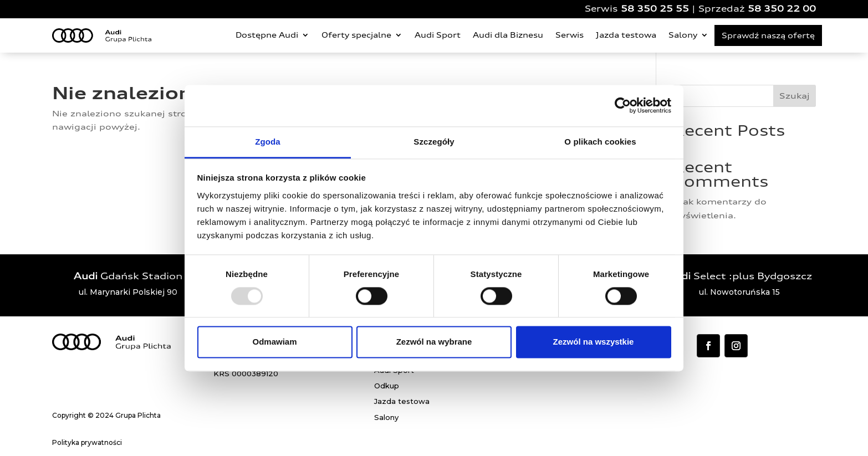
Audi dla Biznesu (508, 35)
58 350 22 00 (782, 9)
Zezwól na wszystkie (594, 342)
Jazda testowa (626, 35)
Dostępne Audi (267, 35)
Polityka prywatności (87, 442)
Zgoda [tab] (268, 142)
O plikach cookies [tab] (600, 142)
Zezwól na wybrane (434, 342)
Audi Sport (438, 35)
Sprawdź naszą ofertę (768, 35)
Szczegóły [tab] (434, 142)
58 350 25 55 (655, 9)
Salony (683, 35)
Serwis (570, 35)
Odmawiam (274, 342)
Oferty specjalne (356, 35)
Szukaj (795, 96)
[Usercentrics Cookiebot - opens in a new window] (623, 105)
